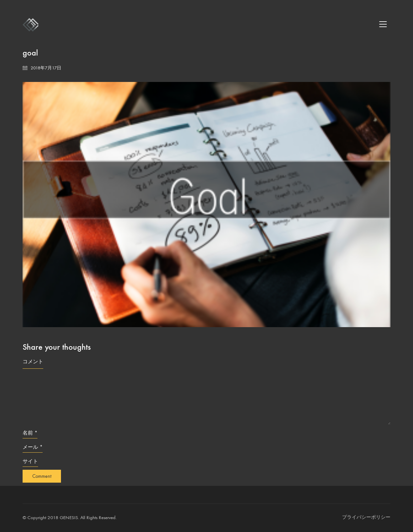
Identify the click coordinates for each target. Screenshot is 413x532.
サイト (30, 461)
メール (33, 447)
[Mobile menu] (383, 24)
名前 (30, 433)
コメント (33, 361)
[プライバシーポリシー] (366, 517)
